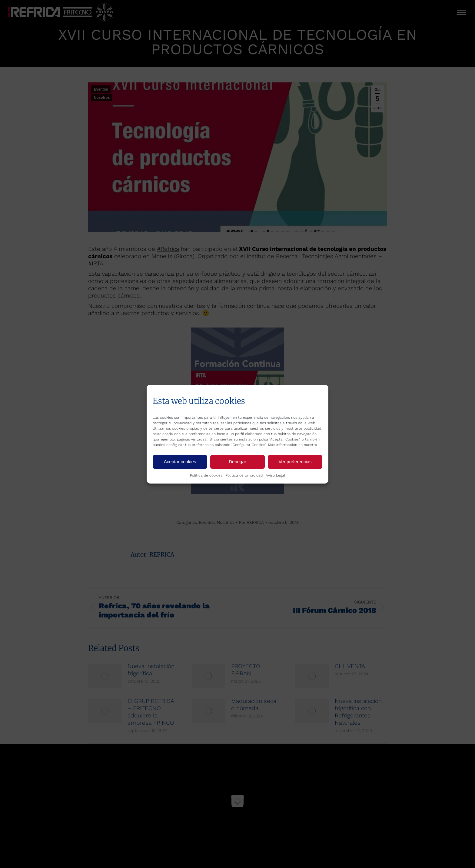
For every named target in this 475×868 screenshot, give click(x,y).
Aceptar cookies (180, 462)
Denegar (237, 462)
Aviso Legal (275, 475)
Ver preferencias (295, 462)
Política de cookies (206, 475)
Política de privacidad (244, 475)
